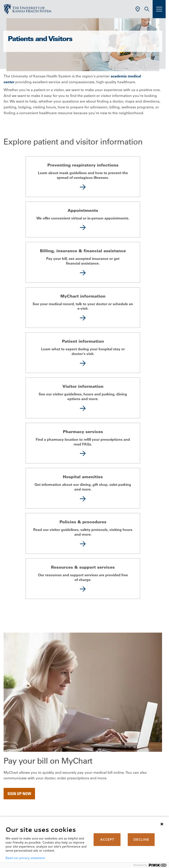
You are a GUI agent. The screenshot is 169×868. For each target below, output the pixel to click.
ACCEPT (107, 840)
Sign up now (19, 793)
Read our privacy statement (25, 858)
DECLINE (141, 840)
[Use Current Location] (138, 9)
